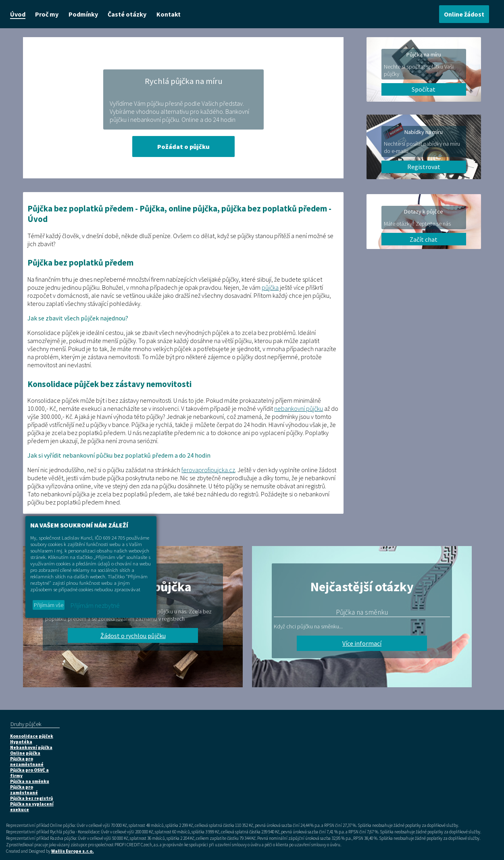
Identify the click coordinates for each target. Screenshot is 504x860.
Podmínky (83, 14)
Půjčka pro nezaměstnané (27, 762)
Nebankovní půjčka (31, 747)
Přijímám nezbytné (95, 605)
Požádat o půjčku (183, 146)
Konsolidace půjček (32, 736)
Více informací (362, 643)
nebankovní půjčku (299, 408)
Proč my (47, 14)
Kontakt (169, 14)
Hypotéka (21, 742)
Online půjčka (25, 753)
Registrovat (424, 167)
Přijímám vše (49, 605)
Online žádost (464, 14)
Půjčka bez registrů (31, 798)
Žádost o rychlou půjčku (133, 636)
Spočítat (424, 89)
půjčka (270, 287)
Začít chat (424, 239)
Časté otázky (127, 14)
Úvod (18, 14)
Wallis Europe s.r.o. (73, 851)
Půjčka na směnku (30, 781)
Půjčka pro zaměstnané (24, 790)
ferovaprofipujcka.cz (208, 470)
